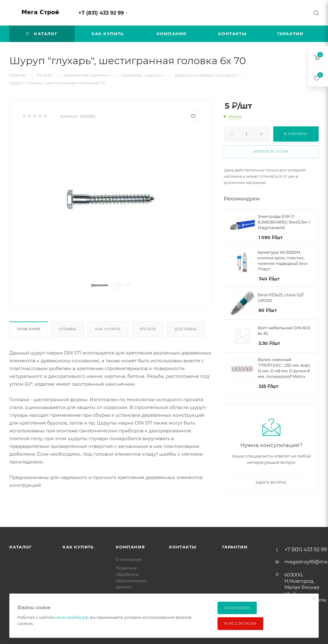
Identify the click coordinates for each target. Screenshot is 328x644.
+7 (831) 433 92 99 (101, 13)
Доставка (185, 329)
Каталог (21, 547)
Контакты (183, 547)
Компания (130, 547)
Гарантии (235, 547)
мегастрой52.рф (71, 617)
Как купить (108, 329)
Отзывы (68, 329)
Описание (29, 329)
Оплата (148, 329)
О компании (129, 559)
